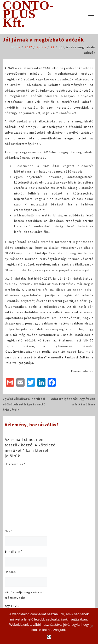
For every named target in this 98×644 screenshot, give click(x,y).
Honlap (10, 572)
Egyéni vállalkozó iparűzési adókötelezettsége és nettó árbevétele (24, 404)
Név (9, 531)
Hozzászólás (15, 464)
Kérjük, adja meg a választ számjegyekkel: (24, 595)
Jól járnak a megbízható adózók (43, 40)
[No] (91, 626)
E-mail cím (14, 551)
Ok (49, 637)
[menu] (91, 16)
